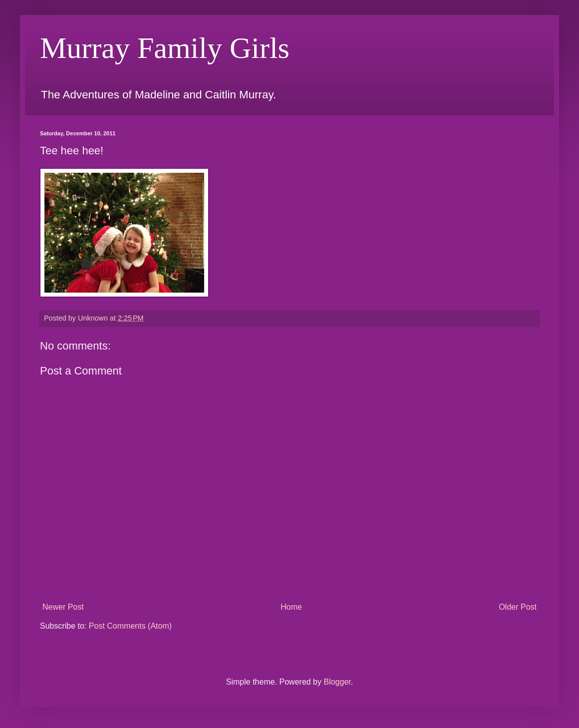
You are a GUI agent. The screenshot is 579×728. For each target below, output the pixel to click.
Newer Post (63, 607)
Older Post (518, 607)
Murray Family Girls (165, 48)
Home (291, 607)
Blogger (337, 682)
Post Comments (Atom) (130, 626)
